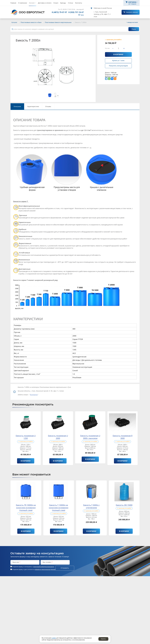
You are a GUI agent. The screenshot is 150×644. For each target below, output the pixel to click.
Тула (82, 15)
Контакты (34, 395)
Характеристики (33, 106)
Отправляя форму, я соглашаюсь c (33, 567)
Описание (17, 106)
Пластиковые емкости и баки (31, 22)
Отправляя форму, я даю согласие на (34, 570)
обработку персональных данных (45, 569)
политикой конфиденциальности (44, 567)
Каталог (14, 22)
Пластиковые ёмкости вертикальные (58, 22)
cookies (54, 638)
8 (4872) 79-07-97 (59, 12)
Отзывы (48, 106)
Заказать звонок (132, 12)
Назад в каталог (133, 22)
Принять (103, 639)
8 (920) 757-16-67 (76, 12)
